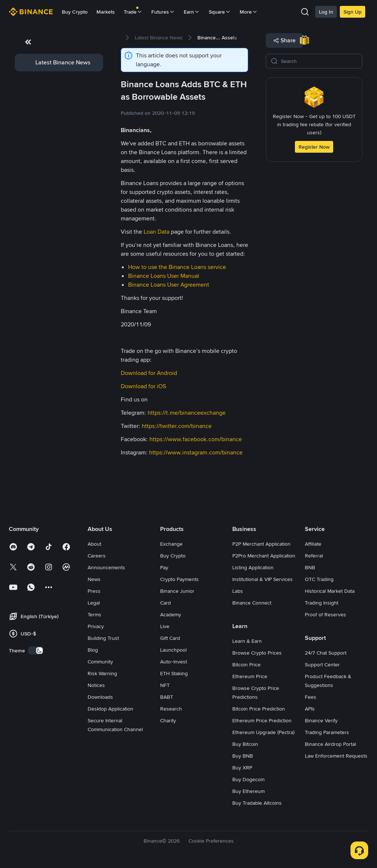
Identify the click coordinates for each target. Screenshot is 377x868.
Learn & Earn (247, 641)
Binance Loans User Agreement (169, 285)
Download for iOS (143, 386)
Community (100, 662)
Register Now (314, 147)
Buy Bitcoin (245, 744)
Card (165, 603)
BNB (310, 567)
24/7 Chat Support (326, 653)
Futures (163, 12)
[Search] (319, 61)
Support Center (322, 665)
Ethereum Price (250, 676)
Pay (164, 567)
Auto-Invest (174, 662)
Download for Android (149, 373)
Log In (326, 12)
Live (165, 626)
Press (94, 591)
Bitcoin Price (246, 665)
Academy (171, 614)
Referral (314, 556)
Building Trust (103, 638)
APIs (310, 709)
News (94, 579)
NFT (165, 685)
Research (171, 709)
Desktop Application (110, 709)
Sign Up (353, 12)
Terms (94, 614)
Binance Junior (177, 591)
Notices (96, 685)
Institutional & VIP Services (263, 579)
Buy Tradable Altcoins (257, 803)
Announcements (106, 567)
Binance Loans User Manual (164, 276)
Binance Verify (321, 720)
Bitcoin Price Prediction (259, 709)
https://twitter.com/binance (177, 426)
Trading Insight (322, 603)
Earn (192, 12)
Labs (238, 591)
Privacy (96, 626)
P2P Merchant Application (261, 544)
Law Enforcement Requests (336, 756)
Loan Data (156, 232)
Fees (311, 697)
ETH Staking (174, 673)
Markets (106, 12)
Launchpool (173, 650)
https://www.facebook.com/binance (196, 439)
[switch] (36, 651)
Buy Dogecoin (249, 779)
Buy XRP (242, 768)
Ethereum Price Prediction (262, 720)
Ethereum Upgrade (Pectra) (263, 732)
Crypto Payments (179, 579)
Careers (97, 556)
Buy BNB (243, 756)
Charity (168, 720)
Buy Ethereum (249, 791)
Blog (93, 650)
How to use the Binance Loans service (177, 267)
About (94, 544)
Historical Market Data (330, 591)
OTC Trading (319, 579)
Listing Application (253, 567)
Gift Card (170, 638)
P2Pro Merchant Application (264, 556)
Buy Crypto (75, 12)
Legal (94, 603)
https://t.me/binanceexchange (187, 413)
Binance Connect (252, 603)
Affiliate (313, 544)
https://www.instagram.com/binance (196, 452)
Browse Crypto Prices (257, 653)
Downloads (100, 697)
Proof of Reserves (325, 614)
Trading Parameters (327, 732)
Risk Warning (102, 673)
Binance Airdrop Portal (330, 744)
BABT (167, 697)
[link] (59, 63)
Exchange (171, 544)
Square (220, 12)
